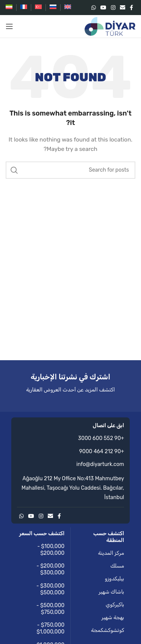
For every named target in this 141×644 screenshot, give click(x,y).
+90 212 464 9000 (102, 451)
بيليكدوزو (114, 579)
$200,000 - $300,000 (51, 569)
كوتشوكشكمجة (108, 630)
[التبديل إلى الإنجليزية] (68, 8)
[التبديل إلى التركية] (38, 8)
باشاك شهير (111, 592)
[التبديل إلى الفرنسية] (24, 8)
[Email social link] (123, 8)
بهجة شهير (113, 617)
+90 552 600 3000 (101, 438)
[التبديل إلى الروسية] (53, 8)
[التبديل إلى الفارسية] (9, 8)
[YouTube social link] (103, 8)
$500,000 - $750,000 (51, 609)
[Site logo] (110, 26)
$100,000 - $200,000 (51, 550)
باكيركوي (115, 605)
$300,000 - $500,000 (51, 589)
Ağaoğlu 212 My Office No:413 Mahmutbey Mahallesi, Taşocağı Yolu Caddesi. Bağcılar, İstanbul (73, 488)
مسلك (117, 566)
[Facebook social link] (131, 8)
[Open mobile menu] (9, 26)
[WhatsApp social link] (94, 8)
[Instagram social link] (113, 8)
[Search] (70, 170)
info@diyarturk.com (100, 464)
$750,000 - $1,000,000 (50, 628)
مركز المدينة (111, 553)
